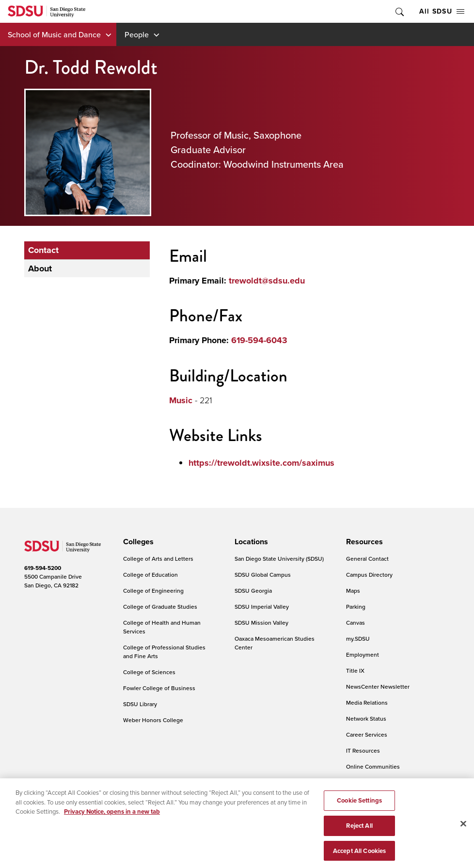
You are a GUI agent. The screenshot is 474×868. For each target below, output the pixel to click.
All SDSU (442, 11)
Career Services (367, 734)
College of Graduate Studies (160, 607)
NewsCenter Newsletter (378, 687)
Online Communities (373, 766)
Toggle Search (399, 11)
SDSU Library (140, 704)
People (137, 34)
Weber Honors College (153, 720)
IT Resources (363, 750)
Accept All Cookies (359, 854)
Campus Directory (369, 575)
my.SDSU (358, 639)
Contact (43, 250)
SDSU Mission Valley (261, 623)
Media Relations (367, 702)
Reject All (359, 829)
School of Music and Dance (54, 34)
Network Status (366, 718)
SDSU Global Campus (263, 575)
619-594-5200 (43, 568)
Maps (353, 591)
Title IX (355, 671)
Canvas (355, 623)
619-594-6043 (259, 340)
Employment (363, 655)
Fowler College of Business (159, 688)
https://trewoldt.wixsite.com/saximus (261, 463)
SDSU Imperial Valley (262, 607)
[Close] (463, 827)
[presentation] (137, 542)
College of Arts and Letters (158, 559)
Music (181, 400)
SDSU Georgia (253, 591)
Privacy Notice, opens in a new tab (112, 815)
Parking (356, 607)
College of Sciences (149, 672)
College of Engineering (153, 591)
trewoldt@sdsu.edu (267, 281)
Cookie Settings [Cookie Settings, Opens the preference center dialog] (359, 804)
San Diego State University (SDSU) (279, 559)
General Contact (367, 559)
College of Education (150, 575)
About (40, 268)
